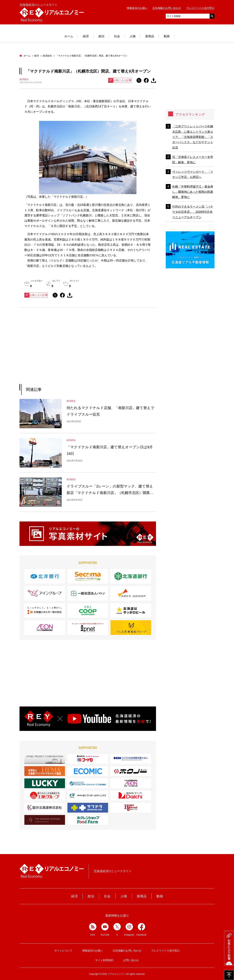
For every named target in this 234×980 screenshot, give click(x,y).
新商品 (150, 36)
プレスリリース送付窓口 (200, 8)
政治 (101, 36)
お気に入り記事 (120, 80)
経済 (86, 36)
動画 (167, 36)
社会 (117, 36)
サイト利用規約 (104, 960)
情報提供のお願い (137, 8)
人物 (133, 36)
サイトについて (63, 951)
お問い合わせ (131, 960)
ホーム (69, 36)
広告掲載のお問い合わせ (167, 8)
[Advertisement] (58, 350)
